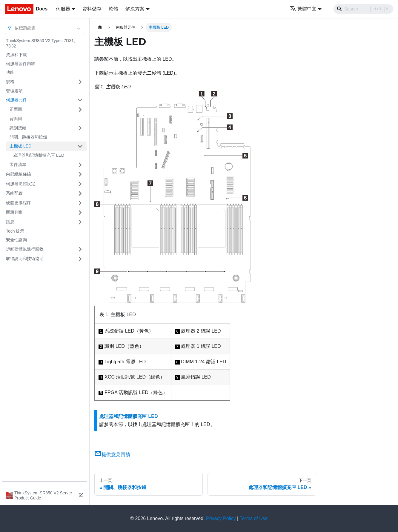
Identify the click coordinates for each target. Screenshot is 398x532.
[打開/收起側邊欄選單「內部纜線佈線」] (80, 174)
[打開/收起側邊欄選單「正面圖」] (80, 110)
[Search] (363, 9)
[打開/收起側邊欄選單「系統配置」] (80, 193)
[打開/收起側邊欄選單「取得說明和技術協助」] (80, 259)
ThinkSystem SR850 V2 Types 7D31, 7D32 (40, 43)
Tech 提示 (15, 231)
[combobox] (15, 28)
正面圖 (16, 109)
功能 (10, 72)
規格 (10, 82)
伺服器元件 (16, 100)
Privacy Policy (221, 518)
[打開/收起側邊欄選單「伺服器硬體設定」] (80, 184)
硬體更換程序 (19, 203)
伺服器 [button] (63, 9)
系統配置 (14, 193)
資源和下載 (16, 55)
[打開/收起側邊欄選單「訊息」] (80, 222)
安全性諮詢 (16, 240)
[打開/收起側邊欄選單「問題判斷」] (80, 213)
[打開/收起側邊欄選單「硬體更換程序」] (80, 203)
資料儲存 (92, 9)
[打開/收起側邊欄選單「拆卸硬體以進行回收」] (80, 249)
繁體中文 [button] (303, 9)
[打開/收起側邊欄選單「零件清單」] (80, 165)
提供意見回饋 (112, 455)
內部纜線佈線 (19, 174)
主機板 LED (20, 146)
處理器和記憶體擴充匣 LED (39, 155)
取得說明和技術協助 (25, 259)
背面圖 (16, 119)
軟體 (113, 9)
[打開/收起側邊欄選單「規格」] (80, 82)
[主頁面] (100, 27)
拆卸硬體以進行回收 (25, 249)
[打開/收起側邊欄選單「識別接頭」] (80, 128)
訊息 (10, 222)
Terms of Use (253, 518)
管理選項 (14, 91)
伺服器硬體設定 (21, 184)
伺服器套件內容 (21, 64)
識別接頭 (18, 128)
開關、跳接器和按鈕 (28, 137)
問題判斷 (14, 212)
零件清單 (18, 164)
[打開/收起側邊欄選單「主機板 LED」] (80, 146)
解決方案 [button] (135, 9)
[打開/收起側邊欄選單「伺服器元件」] (80, 100)
